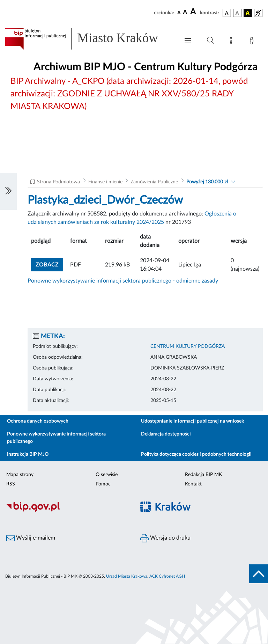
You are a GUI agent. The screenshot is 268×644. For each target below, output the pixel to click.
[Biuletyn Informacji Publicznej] (67, 511)
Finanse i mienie (105, 182)
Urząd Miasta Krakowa (127, 576)
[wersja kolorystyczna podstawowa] (227, 13)
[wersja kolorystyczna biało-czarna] (237, 13)
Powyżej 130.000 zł (207, 182)
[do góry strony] (259, 574)
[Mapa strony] (232, 42)
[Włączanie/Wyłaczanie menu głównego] (188, 41)
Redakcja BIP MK (203, 475)
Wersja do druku (165, 538)
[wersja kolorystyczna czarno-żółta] (248, 13)
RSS (11, 484)
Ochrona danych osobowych (38, 421)
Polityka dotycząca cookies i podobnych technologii (196, 454)
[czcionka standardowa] (179, 13)
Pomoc (103, 484)
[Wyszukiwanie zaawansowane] (210, 41)
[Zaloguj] (253, 42)
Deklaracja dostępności (166, 434)
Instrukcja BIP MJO (28, 454)
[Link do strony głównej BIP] (89, 39)
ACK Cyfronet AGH (167, 576)
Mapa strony (20, 475)
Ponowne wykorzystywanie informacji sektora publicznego (56, 438)
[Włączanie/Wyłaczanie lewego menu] (8, 191)
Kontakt (193, 484)
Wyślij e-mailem (31, 538)
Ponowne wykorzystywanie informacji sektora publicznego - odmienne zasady (123, 281)
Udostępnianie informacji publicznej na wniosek (192, 421)
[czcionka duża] (194, 12)
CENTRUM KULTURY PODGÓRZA (188, 346)
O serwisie (107, 475)
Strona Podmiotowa (58, 182)
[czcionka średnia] (185, 13)
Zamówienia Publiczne (154, 182)
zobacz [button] (49, 264)
